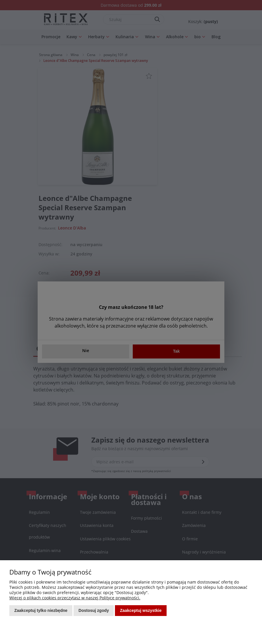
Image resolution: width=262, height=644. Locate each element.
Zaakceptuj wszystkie (141, 610)
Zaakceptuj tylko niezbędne (41, 610)
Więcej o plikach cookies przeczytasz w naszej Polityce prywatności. (75, 598)
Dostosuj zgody (94, 610)
